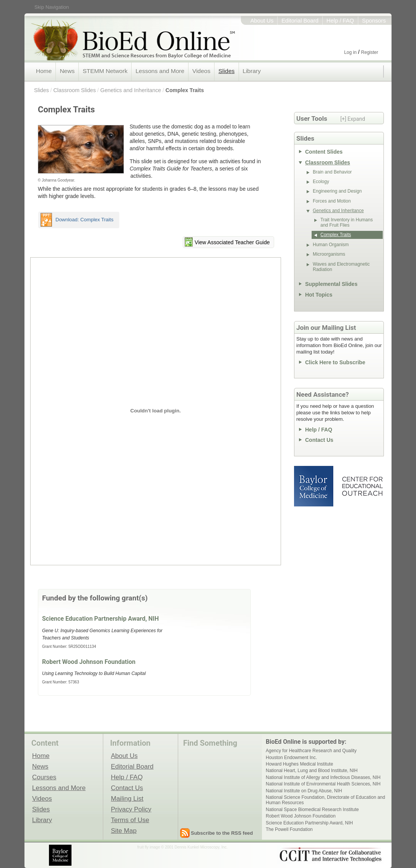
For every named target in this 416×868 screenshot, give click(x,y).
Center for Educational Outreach (362, 486)
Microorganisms (329, 254)
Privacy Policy (131, 809)
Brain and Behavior (332, 172)
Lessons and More (160, 71)
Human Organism (331, 245)
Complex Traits (185, 90)
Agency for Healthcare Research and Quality (311, 751)
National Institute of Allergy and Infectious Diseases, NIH (323, 777)
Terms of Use (130, 820)
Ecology (321, 182)
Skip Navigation (52, 7)
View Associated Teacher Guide (232, 242)
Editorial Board (300, 21)
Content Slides (324, 152)
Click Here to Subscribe (335, 362)
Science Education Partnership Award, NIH (100, 619)
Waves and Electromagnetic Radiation (341, 267)
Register (370, 52)
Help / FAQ (340, 21)
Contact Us (319, 440)
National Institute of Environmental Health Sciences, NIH (323, 784)
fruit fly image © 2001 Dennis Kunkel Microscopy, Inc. (182, 847)
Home (44, 71)
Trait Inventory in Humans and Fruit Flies (347, 222)
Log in (350, 52)
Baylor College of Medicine (314, 486)
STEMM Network (105, 71)
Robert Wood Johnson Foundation (89, 662)
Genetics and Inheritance (131, 90)
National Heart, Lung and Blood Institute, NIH (312, 771)
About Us (262, 21)
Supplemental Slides (331, 284)
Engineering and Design (337, 191)
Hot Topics (319, 295)
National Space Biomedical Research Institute (312, 810)
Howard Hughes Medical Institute (299, 764)
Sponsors (374, 21)
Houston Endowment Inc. (291, 758)
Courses (44, 777)
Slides (226, 71)
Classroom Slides (74, 90)
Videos (201, 71)
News (67, 71)
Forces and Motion (332, 201)
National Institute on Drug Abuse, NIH (304, 791)
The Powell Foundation (289, 829)
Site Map (124, 831)
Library (252, 71)
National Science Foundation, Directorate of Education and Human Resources (325, 800)
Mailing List (127, 798)
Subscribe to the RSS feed (222, 833)
